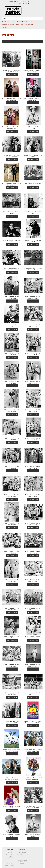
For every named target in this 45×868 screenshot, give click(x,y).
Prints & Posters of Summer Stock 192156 (33, 156)
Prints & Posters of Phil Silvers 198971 (12, 241)
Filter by (23, 41)
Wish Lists (25, 2)
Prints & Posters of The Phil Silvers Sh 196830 (33, 411)
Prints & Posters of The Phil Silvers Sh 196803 (33, 666)
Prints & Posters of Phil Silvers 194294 (33, 835)
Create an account (37, 2)
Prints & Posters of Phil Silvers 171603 (33, 128)
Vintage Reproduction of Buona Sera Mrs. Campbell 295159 (33, 722)
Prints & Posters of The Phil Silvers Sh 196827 (33, 439)
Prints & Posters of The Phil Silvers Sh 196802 (12, 694)
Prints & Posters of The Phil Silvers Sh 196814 (33, 552)
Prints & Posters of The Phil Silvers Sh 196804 (12, 666)
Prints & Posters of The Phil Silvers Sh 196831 (12, 411)
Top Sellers (5, 27)
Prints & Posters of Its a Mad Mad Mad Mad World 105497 (12, 71)
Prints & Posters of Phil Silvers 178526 (12, 213)
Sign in (30, 2)
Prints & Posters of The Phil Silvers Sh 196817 (33, 524)
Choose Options (12, 75)
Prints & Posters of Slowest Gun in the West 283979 (11, 128)
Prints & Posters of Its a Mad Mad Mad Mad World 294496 (12, 750)
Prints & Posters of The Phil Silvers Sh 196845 (12, 297)
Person (9, 31)
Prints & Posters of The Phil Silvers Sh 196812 (33, 581)
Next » (9, 46)
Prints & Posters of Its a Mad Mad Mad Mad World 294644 (12, 779)
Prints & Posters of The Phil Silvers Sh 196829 (12, 439)
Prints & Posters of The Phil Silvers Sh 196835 (12, 382)
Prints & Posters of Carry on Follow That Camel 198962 (12, 269)
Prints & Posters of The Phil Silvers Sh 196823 (12, 496)
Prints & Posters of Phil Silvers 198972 (33, 241)
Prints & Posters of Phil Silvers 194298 (12, 835)
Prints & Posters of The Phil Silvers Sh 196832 (33, 382)
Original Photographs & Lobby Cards (22, 22)
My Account (19, 2)
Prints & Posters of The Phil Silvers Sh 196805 (33, 637)
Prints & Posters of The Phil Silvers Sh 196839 (12, 354)
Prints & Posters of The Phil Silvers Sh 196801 (33, 694)
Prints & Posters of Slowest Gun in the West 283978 (11, 184)
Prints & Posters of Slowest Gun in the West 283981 (33, 71)
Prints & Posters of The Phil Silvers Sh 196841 (33, 326)
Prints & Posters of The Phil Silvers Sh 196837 (33, 354)
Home (4, 31)
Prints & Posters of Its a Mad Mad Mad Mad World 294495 (33, 750)
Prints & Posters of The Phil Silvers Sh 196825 (33, 467)
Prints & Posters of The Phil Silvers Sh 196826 (12, 467)
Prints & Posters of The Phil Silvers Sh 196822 (33, 496)
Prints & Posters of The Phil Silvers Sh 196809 (33, 609)
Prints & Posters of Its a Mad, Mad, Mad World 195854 (12, 722)
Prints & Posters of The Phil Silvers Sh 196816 (12, 552)
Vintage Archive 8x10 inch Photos (25, 25)
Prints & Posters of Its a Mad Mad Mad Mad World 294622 (33, 779)
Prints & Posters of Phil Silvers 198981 (33, 213)
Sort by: (28, 46)
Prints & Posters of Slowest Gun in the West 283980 (33, 99)
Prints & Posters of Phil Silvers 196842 (12, 326)
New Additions (6, 22)
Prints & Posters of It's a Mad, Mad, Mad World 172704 (11, 156)
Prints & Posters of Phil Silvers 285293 (12, 807)
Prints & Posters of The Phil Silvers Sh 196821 (12, 524)
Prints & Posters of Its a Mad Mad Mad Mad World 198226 (33, 269)
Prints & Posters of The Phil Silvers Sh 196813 (12, 581)
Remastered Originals (8, 25)
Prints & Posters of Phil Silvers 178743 (33, 184)
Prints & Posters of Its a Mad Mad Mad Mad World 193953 (33, 807)
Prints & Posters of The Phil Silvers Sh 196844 (33, 297)
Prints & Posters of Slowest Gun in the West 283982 (11, 99)
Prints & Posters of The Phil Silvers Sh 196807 (12, 637)
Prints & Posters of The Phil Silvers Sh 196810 (12, 609)
